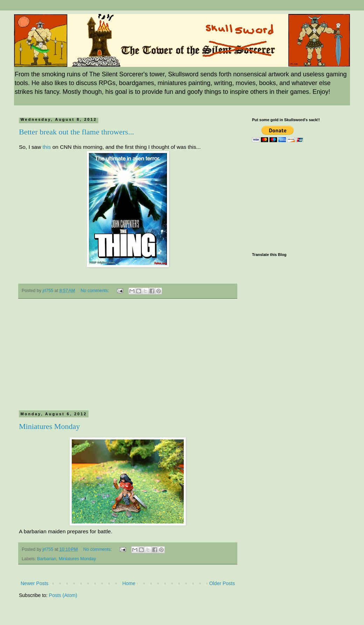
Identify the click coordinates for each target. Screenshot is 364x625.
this (47, 147)
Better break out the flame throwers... (76, 132)
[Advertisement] (128, 358)
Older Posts (222, 583)
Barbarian (47, 559)
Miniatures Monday (49, 426)
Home (129, 583)
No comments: (95, 291)
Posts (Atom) (63, 595)
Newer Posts (34, 583)
